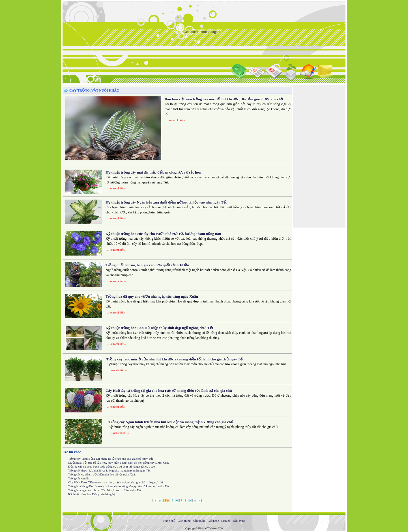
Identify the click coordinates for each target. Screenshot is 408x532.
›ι (195, 500)
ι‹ (160, 500)
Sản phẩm (199, 521)
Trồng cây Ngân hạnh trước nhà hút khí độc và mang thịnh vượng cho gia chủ (171, 422)
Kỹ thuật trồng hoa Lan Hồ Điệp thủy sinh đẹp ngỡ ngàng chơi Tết (159, 328)
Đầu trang (239, 521)
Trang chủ (169, 521)
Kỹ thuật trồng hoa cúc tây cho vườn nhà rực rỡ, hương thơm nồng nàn (163, 234)
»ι (200, 500)
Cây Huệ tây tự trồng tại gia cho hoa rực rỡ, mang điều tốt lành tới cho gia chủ (169, 391)
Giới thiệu (184, 521)
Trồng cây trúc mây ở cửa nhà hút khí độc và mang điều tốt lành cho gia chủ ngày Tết (175, 359)
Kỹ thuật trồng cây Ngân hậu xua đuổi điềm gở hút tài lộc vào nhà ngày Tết (166, 202)
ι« (155, 500)
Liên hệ (226, 521)
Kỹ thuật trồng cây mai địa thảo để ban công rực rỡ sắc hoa (153, 172)
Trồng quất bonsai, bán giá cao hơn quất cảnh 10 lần (147, 265)
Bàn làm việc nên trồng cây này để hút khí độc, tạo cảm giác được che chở (224, 99)
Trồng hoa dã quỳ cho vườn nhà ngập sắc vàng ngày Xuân (152, 296)
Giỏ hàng (213, 521)
